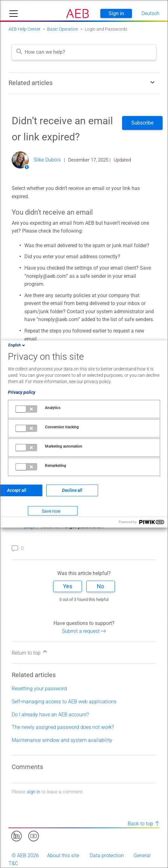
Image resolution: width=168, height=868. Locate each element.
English (17, 345)
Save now (51, 511)
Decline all (72, 490)
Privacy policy (22, 392)
